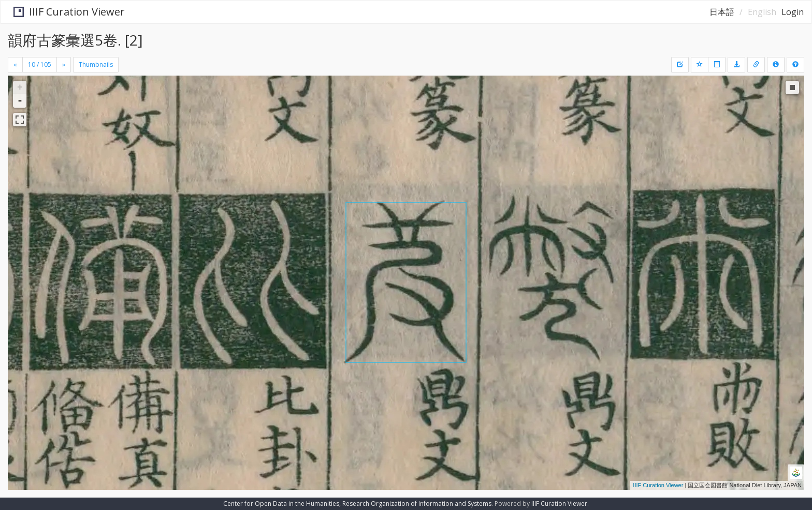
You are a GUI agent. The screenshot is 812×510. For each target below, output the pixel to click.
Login (793, 12)
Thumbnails (96, 64)
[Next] (64, 65)
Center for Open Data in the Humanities (281, 504)
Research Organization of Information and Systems (417, 504)
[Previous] (15, 65)
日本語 (722, 12)
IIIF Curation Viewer (64, 12)
